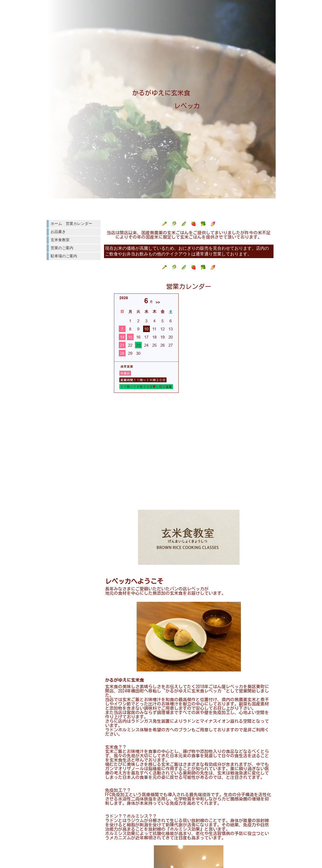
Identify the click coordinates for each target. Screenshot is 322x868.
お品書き (58, 232)
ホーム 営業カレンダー (71, 224)
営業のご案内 (62, 248)
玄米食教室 (60, 240)
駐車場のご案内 (64, 256)
